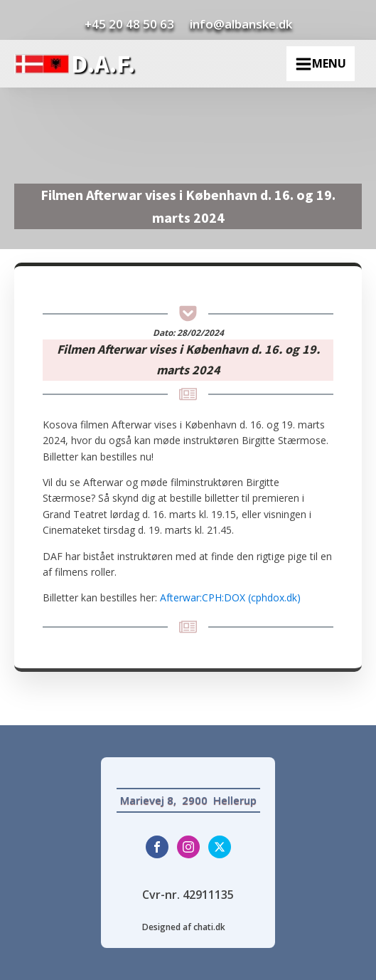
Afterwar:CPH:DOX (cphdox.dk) (230, 597)
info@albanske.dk (241, 24)
